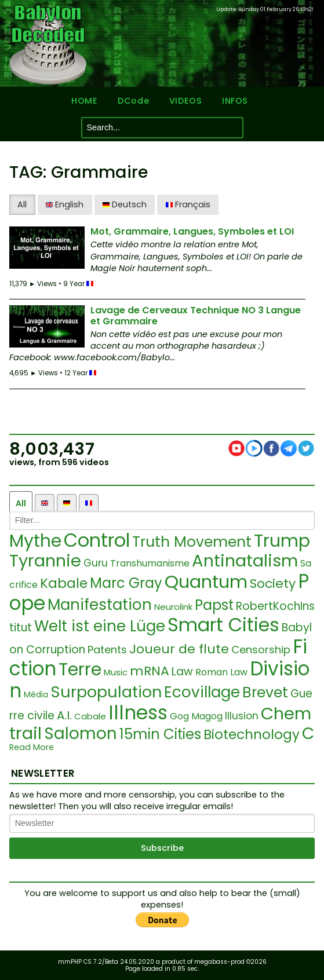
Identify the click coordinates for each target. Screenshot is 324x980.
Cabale (90, 716)
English (65, 204)
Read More (32, 747)
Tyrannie (45, 561)
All (22, 204)
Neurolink (173, 607)
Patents (107, 650)
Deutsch (125, 204)
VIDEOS (185, 101)
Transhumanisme (150, 563)
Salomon (81, 734)
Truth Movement (192, 542)
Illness (138, 713)
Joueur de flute (179, 649)
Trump (282, 541)
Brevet (265, 692)
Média (36, 694)
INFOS (235, 101)
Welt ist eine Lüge (100, 626)
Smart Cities (223, 625)
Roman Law (221, 672)
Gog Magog (196, 716)
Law (182, 672)
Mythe (35, 541)
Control (97, 540)
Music (116, 672)
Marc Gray (126, 583)
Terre (80, 670)
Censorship (261, 650)
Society (273, 584)
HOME (84, 101)
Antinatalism (245, 561)
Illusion (242, 716)
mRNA (150, 671)
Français (188, 204)
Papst (214, 605)
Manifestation (100, 605)
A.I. (64, 715)
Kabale (64, 583)
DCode (133, 101)
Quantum (206, 582)
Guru (96, 563)
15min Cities (160, 734)
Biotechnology (252, 734)
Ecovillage (202, 692)
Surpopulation (106, 692)
